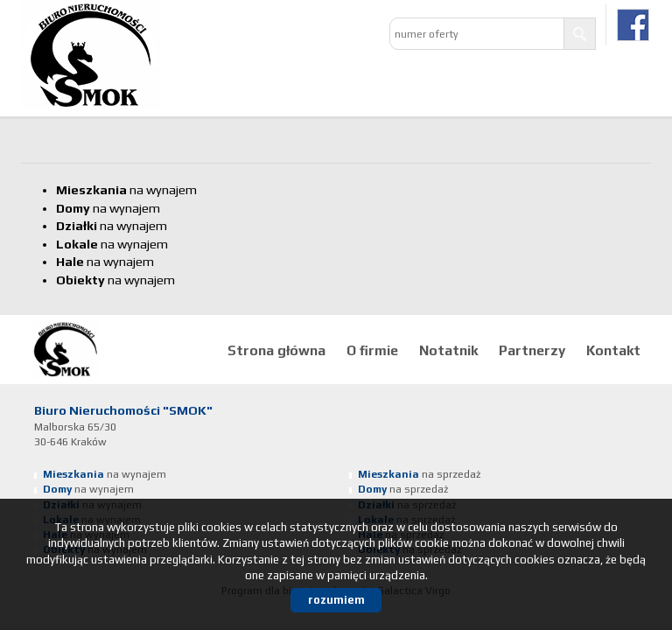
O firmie (372, 350)
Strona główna (276, 350)
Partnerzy (532, 350)
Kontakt (613, 350)
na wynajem (126, 190)
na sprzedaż (419, 474)
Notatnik (448, 350)
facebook (633, 25)
